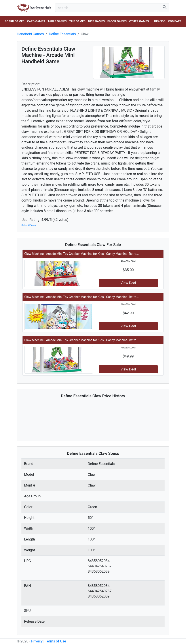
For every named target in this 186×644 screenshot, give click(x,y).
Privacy (37, 641)
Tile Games (77, 21)
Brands (160, 21)
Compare (175, 21)
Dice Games (96, 21)
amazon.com (128, 261)
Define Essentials (62, 34)
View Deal (128, 283)
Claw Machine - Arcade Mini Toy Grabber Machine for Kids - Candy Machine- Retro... (82, 254)
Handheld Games (30, 34)
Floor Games (117, 21)
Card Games (36, 21)
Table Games (57, 21)
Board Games (15, 21)
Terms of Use (56, 641)
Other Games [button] (139, 21)
